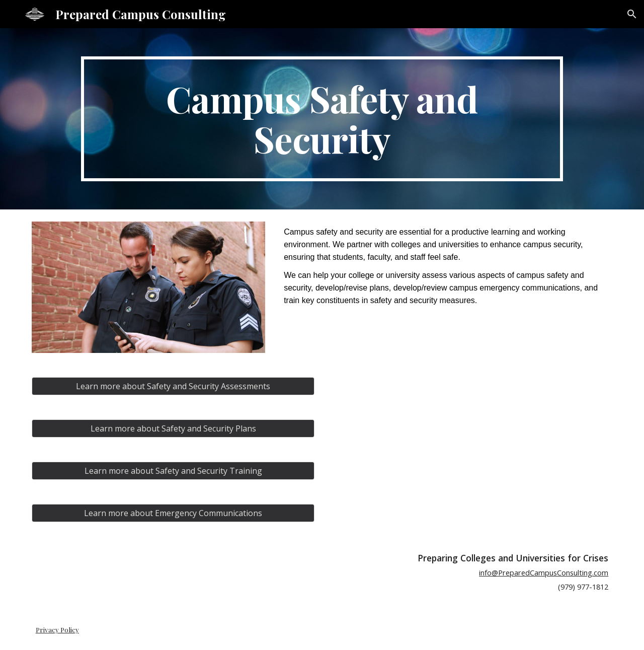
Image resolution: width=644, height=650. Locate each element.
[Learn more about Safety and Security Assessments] (173, 386)
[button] (632, 14)
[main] (322, 119)
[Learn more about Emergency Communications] (173, 513)
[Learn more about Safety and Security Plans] (173, 428)
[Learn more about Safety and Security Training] (173, 471)
